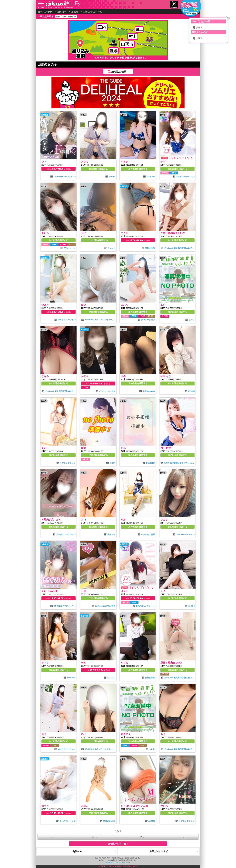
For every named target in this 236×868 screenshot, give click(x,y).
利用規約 (109, 863)
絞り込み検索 (119, 72)
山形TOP (77, 851)
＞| (184, 837)
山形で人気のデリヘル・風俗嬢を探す (60, 7)
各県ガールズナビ (159, 851)
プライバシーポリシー (122, 863)
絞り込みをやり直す (118, 844)
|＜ (52, 837)
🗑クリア (198, 28)
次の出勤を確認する (98, 169)
